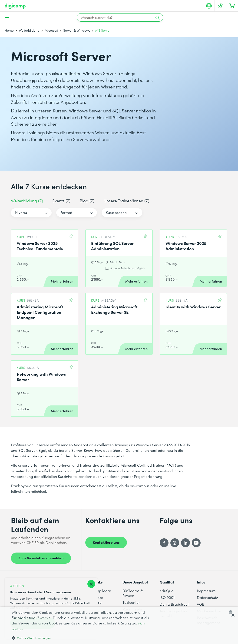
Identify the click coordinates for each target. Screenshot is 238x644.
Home (9, 30)
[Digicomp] (15, 6)
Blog (87, 201)
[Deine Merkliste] (221, 6)
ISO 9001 (167, 597)
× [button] (233, 615)
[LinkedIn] (185, 543)
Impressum (206, 591)
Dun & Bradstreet (174, 604)
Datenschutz (207, 597)
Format (66, 212)
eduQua (167, 591)
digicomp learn (98, 591)
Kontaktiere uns (106, 542)
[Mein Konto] (209, 6)
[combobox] (232, 612)
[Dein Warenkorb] (232, 6)
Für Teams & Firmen (133, 593)
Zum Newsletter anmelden (41, 558)
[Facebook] (164, 543)
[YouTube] (196, 543)
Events (61, 201)
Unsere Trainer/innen (126, 201)
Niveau (21, 212)
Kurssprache (116, 212)
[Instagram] (175, 543)
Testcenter (131, 602)
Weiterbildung (29, 30)
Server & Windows (77, 30)
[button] (81, 638)
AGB (201, 604)
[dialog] (119, 625)
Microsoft (51, 30)
